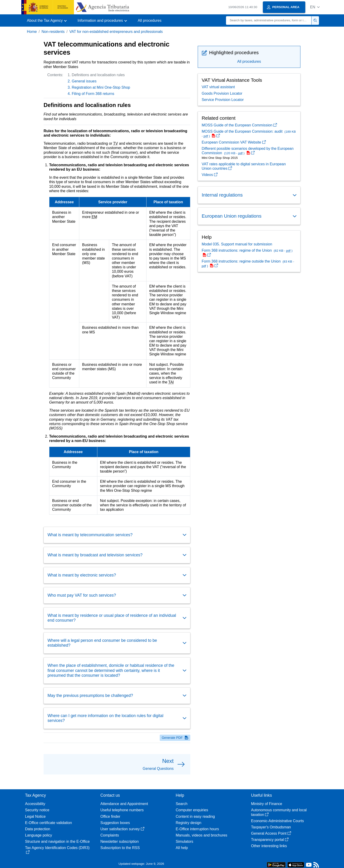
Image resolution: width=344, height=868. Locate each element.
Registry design (188, 823)
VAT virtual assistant (218, 87)
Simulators (185, 841)
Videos (210, 175)
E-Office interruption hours (197, 829)
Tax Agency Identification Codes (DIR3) (57, 850)
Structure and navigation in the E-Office (57, 841)
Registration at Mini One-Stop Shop (101, 87)
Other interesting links (269, 846)
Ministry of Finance (267, 804)
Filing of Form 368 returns (93, 94)
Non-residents (53, 32)
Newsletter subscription (119, 841)
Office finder (110, 816)
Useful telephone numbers (122, 810)
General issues (84, 81)
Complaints (110, 835)
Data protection (38, 829)
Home (32, 32)
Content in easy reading (195, 816)
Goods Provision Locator (222, 93)
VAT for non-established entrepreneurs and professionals (116, 32)
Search (182, 804)
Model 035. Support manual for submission (237, 244)
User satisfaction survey (122, 829)
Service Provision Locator (223, 100)
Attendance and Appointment (124, 804)
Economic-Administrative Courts (277, 821)
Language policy (39, 835)
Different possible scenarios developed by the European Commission (248, 151)
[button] (315, 7)
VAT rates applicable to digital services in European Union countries (244, 166)
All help (182, 848)
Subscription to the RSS (120, 848)
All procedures (150, 20)
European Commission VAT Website (234, 142)
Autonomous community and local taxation (279, 812)
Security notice (37, 810)
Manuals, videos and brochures (201, 835)
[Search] (269, 20)
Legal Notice (35, 816)
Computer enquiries (192, 810)
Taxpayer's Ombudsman (271, 827)
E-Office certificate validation (48, 823)
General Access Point (271, 833)
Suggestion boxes (115, 823)
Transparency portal (270, 840)
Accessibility (35, 804)
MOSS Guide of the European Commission (239, 125)
